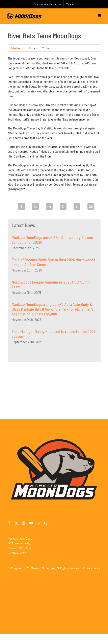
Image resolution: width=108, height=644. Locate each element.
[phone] (46, 523)
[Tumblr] (63, 206)
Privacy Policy (92, 568)
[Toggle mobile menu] (100, 16)
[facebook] (9, 523)
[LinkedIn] (49, 206)
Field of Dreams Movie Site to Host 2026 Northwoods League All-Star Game (53, 263)
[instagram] (24, 523)
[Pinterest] (77, 206)
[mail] (38, 523)
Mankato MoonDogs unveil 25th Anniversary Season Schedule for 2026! (52, 241)
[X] (35, 206)
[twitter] (17, 523)
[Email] (91, 206)
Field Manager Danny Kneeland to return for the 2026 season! (54, 335)
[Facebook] (21, 206)
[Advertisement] (54, 390)
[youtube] (31, 523)
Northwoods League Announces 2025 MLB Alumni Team (51, 285)
